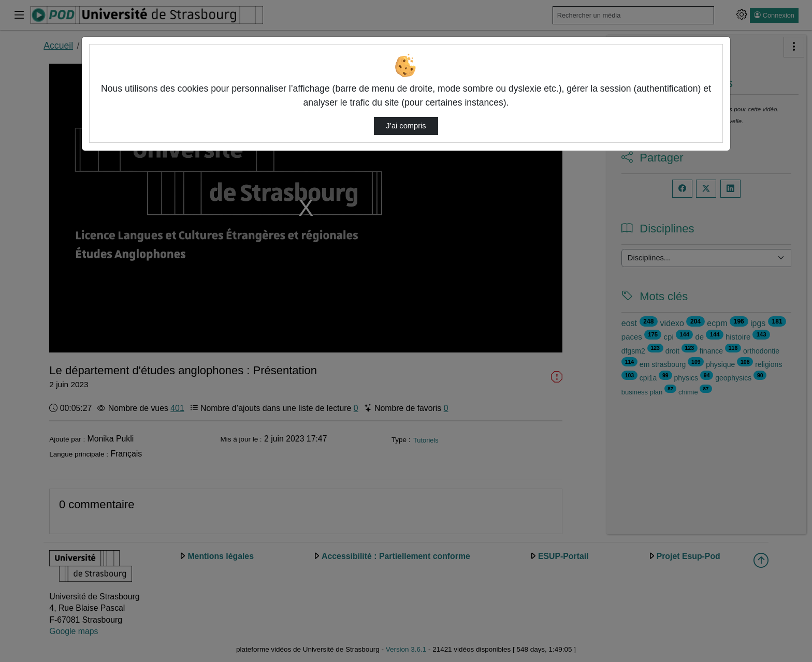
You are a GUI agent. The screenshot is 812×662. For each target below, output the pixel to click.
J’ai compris (406, 126)
